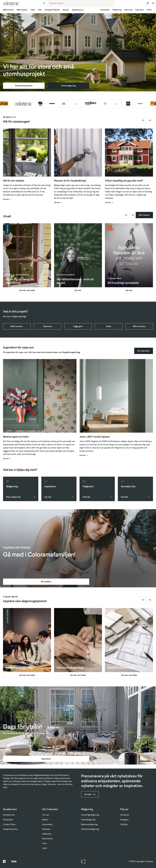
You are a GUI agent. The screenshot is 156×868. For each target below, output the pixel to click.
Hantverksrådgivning (90, 829)
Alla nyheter (144, 215)
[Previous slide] (144, 120)
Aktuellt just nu (78, 10)
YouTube (124, 824)
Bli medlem (46, 582)
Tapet (33, 10)
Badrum (66, 10)
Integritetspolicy (10, 829)
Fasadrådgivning (68, 86)
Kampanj (46, 829)
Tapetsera (47, 326)
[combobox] (81, 3)
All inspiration (144, 351)
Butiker (45, 820)
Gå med (90, 794)
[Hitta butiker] (148, 3)
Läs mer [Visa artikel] (7, 199)
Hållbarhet (47, 834)
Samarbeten (48, 839)
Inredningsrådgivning (90, 815)
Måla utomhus (22, 10)
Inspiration (139, 10)
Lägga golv (78, 326)
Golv (40, 10)
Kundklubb (8, 820)
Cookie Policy (9, 824)
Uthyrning (128, 10)
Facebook (125, 815)
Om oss (46, 815)
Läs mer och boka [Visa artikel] (27, 290)
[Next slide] (150, 120)
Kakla (109, 326)
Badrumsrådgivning (89, 824)
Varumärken (105, 10)
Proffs (149, 10)
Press (45, 843)
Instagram (124, 820)
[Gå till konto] (153, 3)
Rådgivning (117, 10)
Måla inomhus (8, 10)
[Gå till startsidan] (21, 3)
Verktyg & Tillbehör (52, 10)
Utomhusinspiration (24, 86)
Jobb (45, 848)
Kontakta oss (9, 815)
